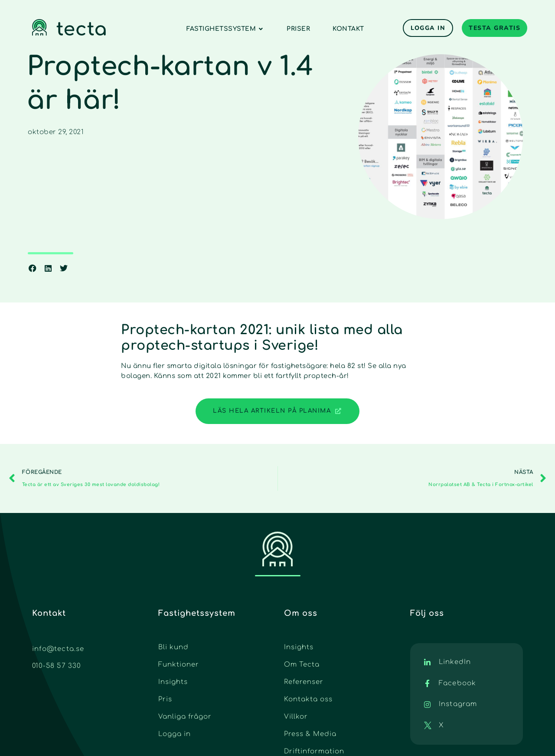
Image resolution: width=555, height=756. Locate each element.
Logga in (175, 734)
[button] (33, 268)
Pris (165, 699)
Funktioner (179, 665)
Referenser (304, 682)
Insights (173, 682)
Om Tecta (302, 665)
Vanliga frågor (185, 717)
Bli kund (173, 647)
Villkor (296, 717)
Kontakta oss (308, 699)
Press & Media (310, 734)
